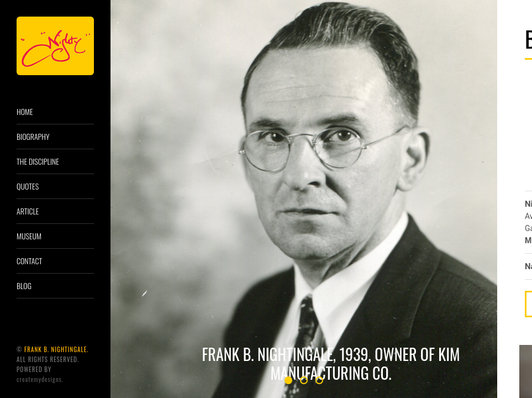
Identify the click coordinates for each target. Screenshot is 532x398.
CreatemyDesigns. (40, 379)
